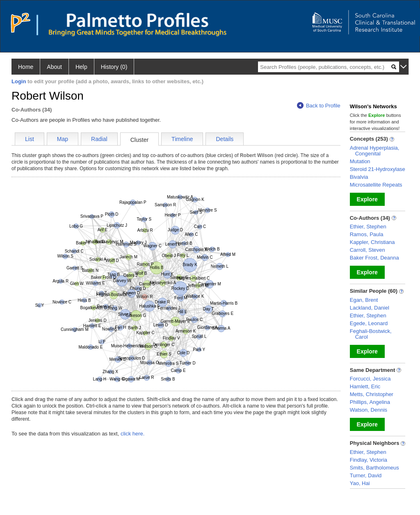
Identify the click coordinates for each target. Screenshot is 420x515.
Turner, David (366, 475)
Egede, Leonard (369, 323)
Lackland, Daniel (370, 308)
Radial (99, 139)
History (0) (114, 67)
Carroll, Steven (367, 250)
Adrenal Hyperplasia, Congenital (375, 151)
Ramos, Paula (367, 234)
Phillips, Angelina (370, 402)
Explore (367, 199)
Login (19, 81)
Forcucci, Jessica (370, 379)
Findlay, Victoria (369, 460)
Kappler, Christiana (372, 242)
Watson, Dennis (369, 410)
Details (225, 139)
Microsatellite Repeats (376, 185)
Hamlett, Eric (365, 386)
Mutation (360, 161)
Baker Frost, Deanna (374, 258)
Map (63, 139)
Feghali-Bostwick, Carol (371, 334)
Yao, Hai (360, 483)
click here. (133, 434)
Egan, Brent (364, 300)
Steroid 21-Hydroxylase (378, 169)
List (30, 139)
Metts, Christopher (372, 394)
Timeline (182, 139)
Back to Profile (319, 106)
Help (81, 67)
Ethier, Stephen (368, 227)
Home (26, 67)
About (54, 67)
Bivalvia (359, 177)
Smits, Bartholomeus (374, 468)
